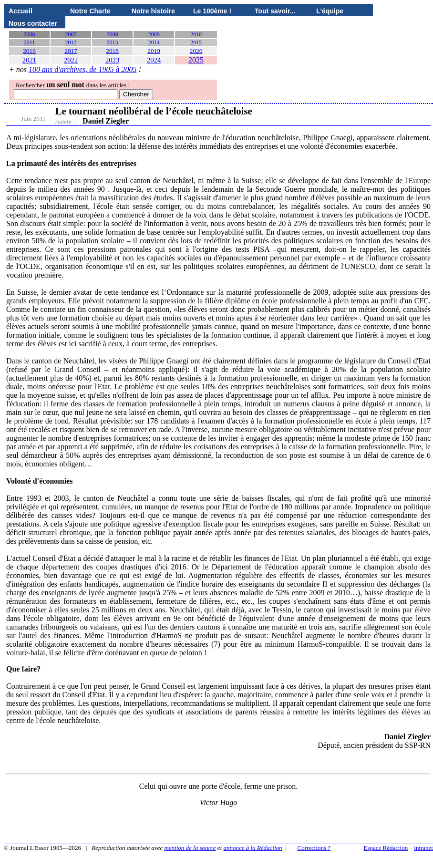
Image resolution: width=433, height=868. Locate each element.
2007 (71, 34)
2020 (196, 51)
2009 (154, 34)
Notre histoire (153, 11)
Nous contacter (33, 23)
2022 (71, 60)
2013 (113, 42)
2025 (196, 60)
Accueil (21, 11)
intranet (423, 848)
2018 (112, 51)
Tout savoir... (275, 11)
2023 (112, 60)
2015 (196, 42)
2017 (71, 51)
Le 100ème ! (212, 11)
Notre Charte (90, 11)
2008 (113, 34)
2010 (196, 34)
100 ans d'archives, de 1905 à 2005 (82, 69)
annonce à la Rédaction (253, 848)
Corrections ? (314, 848)
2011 (30, 42)
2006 (30, 34)
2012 (71, 42)
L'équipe (330, 11)
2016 (29, 51)
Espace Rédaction (386, 848)
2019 (154, 51)
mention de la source (190, 848)
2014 (154, 42)
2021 (29, 60)
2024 (154, 60)
